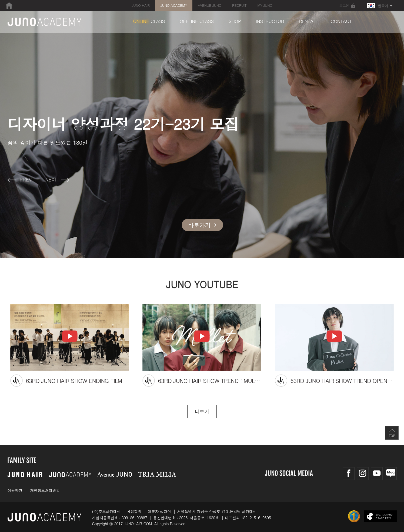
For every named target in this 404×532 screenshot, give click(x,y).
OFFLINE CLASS (197, 21)
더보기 (202, 411)
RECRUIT (239, 5)
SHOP (235, 21)
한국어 (378, 6)
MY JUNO (265, 5)
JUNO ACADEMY (174, 5)
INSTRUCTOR (270, 21)
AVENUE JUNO (210, 5)
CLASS (149, 21)
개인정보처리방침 (45, 491)
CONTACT (341, 21)
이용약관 (15, 491)
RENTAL (307, 21)
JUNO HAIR (141, 5)
